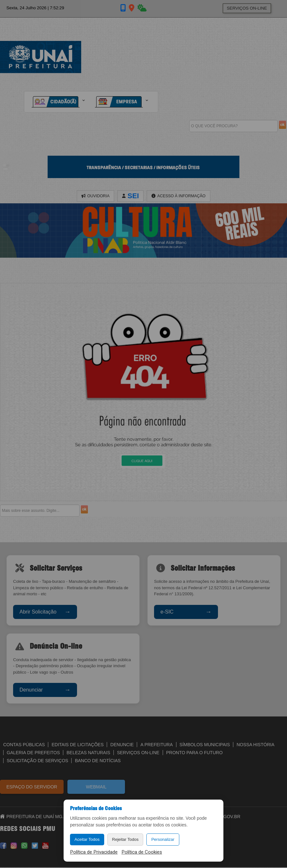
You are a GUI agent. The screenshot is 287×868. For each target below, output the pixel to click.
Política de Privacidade (94, 852)
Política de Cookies (142, 852)
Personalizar (163, 839)
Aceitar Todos (87, 839)
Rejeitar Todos (125, 839)
